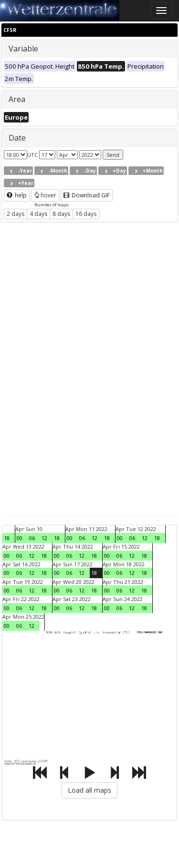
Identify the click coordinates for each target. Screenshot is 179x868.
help (17, 195)
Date (17, 138)
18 (7, 538)
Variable (23, 49)
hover (45, 195)
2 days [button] (16, 214)
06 (32, 538)
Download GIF (87, 195)
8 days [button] (61, 214)
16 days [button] (86, 214)
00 (20, 538)
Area (17, 99)
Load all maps (89, 790)
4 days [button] (38, 214)
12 (44, 538)
